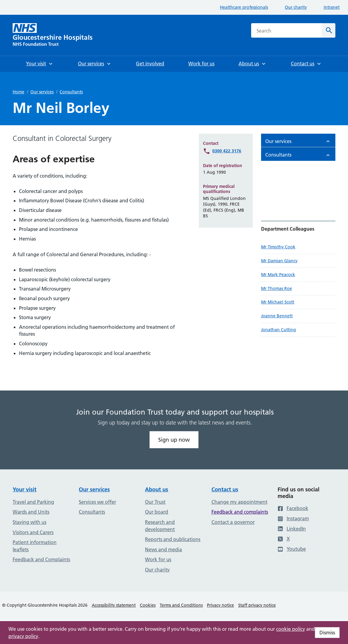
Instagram (293, 518)
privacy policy (23, 636)
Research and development (160, 526)
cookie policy (291, 629)
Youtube (292, 549)
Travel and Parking (33, 502)
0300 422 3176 (227, 151)
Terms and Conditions (181, 605)
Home (18, 92)
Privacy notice (220, 605)
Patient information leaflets (35, 546)
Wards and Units (31, 512)
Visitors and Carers (33, 532)
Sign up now (174, 440)
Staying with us (29, 522)
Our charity (296, 7)
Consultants (71, 92)
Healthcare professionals (244, 7)
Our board (157, 512)
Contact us (225, 489)
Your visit (25, 489)
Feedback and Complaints (41, 559)
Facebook (293, 508)
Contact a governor (233, 522)
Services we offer (97, 502)
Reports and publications (173, 539)
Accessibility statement (114, 605)
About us (157, 489)
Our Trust (155, 502)
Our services (42, 92)
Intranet (332, 7)
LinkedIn (292, 529)
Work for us (158, 559)
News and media (163, 549)
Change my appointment (239, 502)
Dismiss (327, 633)
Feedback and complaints (240, 512)
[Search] (329, 30)
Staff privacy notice (257, 605)
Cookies (148, 605)
